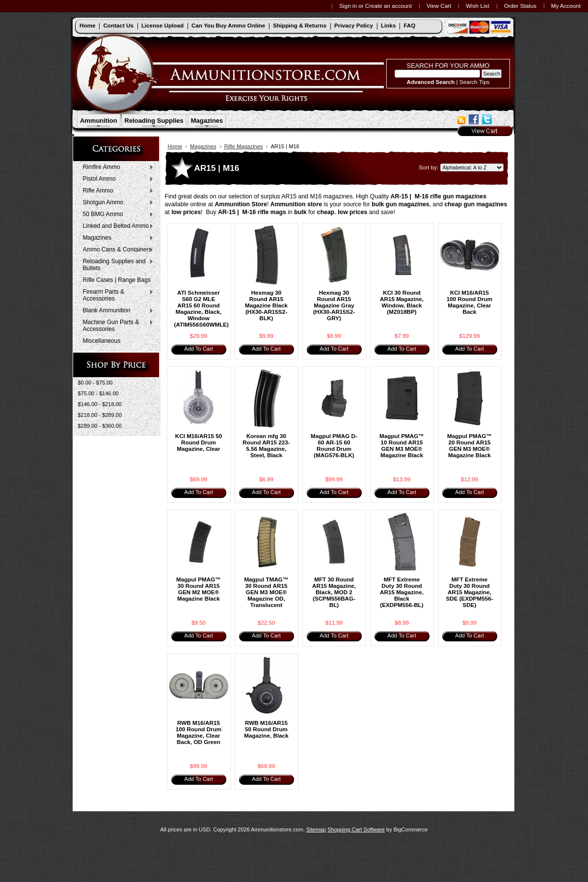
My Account (566, 6)
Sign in (348, 6)
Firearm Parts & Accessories (116, 295)
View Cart (439, 6)
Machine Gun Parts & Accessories (116, 326)
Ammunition (99, 121)
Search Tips (475, 82)
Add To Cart (198, 349)
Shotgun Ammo (116, 203)
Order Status (520, 6)
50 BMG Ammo (116, 215)
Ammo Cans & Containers (116, 250)
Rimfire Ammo (116, 167)
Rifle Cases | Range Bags (117, 280)
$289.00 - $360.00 (100, 426)
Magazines (207, 121)
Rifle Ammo (116, 191)
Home (175, 146)
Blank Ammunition (116, 311)
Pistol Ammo (116, 179)
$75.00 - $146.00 (98, 393)
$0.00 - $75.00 (95, 383)
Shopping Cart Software (356, 829)
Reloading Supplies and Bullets (116, 265)
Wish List (477, 6)
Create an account (388, 6)
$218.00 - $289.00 (100, 415)
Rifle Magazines (244, 146)
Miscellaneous (102, 341)
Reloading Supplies (154, 121)
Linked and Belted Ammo (116, 226)
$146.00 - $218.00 (100, 404)
